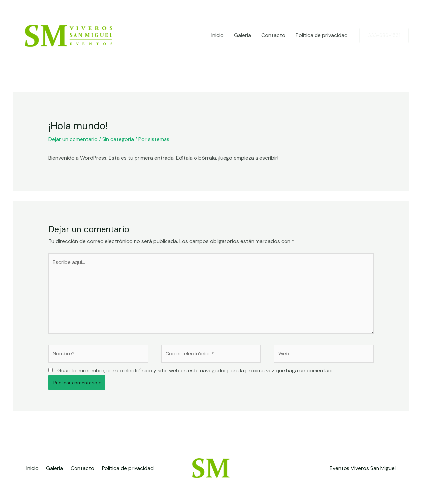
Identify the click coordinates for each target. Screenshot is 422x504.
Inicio (217, 35)
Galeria (242, 35)
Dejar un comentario (73, 139)
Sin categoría (118, 139)
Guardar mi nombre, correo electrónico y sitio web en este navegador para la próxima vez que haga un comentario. (196, 370)
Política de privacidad (322, 35)
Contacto (273, 35)
